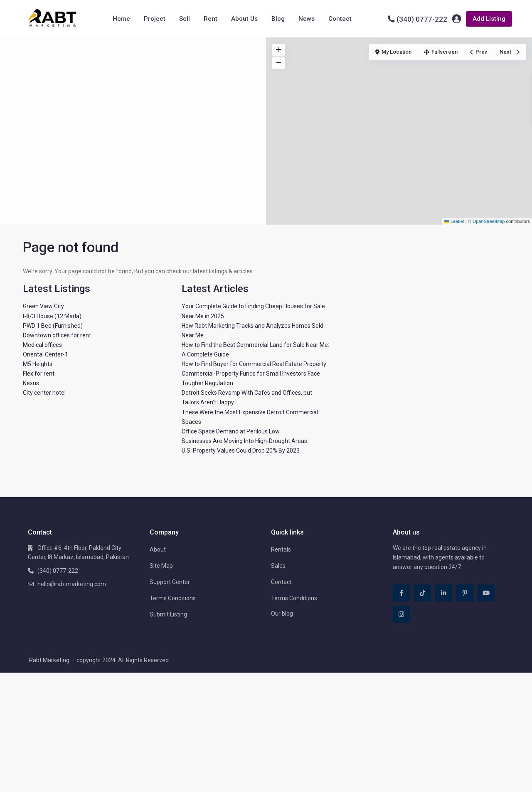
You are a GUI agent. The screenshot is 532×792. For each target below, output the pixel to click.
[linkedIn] (444, 593)
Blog (278, 19)
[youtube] (486, 593)
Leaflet (454, 221)
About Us (244, 19)
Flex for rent (39, 374)
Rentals (281, 549)
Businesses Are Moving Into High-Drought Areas (244, 441)
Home (121, 19)
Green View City (43, 306)
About (158, 549)
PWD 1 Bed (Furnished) (53, 326)
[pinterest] (465, 593)
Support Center (170, 582)
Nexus (31, 383)
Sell (185, 19)
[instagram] (401, 614)
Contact (340, 19)
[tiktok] (422, 593)
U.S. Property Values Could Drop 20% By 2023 (241, 450)
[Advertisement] (133, 100)
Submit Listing (168, 614)
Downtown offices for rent (57, 335)
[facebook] (401, 593)
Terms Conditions (173, 598)
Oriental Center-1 (46, 354)
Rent (211, 19)
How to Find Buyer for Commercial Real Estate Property (254, 364)
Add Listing (489, 19)
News (307, 19)
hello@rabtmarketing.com (72, 584)
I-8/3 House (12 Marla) (52, 316)
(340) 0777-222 (422, 19)
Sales (278, 566)
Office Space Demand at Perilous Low (231, 431)
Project (155, 19)
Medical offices (42, 345)
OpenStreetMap (489, 221)
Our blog (282, 614)
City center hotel (44, 393)
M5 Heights (38, 364)
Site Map (161, 566)
